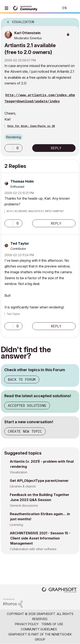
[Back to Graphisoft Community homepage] (26, 8)
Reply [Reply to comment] (56, 223)
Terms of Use (52, 624)
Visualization (19, 472)
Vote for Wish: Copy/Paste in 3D (31, 126)
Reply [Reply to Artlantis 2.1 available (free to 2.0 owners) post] (56, 148)
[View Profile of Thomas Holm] (22, 181)
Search (50, 8)
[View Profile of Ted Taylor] (20, 243)
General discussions (24, 505)
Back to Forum (22, 379)
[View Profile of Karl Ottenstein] (27, 33)
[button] (9, 148)
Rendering (14, 137)
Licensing (16, 525)
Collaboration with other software (33, 549)
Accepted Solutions (27, 406)
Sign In (73, 8)
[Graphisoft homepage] (59, 590)
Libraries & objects (23, 486)
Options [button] (73, 21)
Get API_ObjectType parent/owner (39, 481)
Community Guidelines (39, 629)
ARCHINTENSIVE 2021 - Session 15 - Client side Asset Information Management (40, 538)
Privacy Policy (27, 624)
